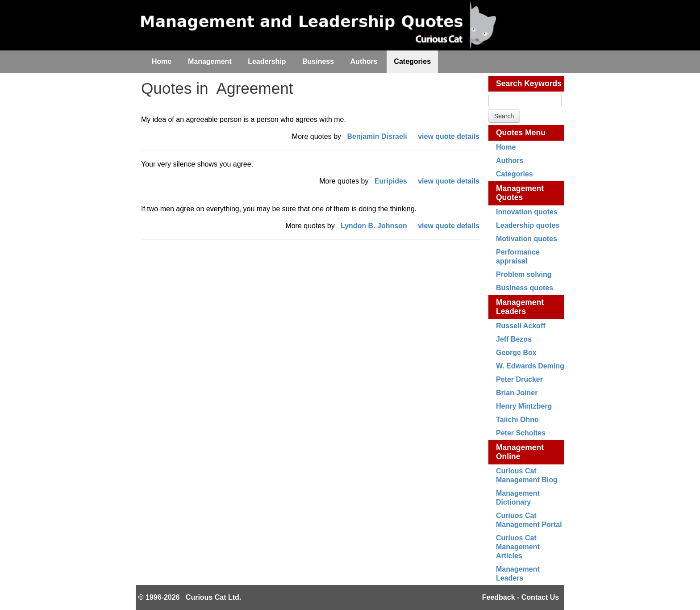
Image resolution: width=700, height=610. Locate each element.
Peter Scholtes (521, 433)
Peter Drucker (519, 379)
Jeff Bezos (514, 339)
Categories (515, 174)
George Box (516, 353)
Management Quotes (520, 193)
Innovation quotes (527, 212)
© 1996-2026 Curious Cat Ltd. (190, 597)
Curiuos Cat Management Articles (518, 547)
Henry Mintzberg (524, 406)
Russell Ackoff (521, 326)
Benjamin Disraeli (377, 136)
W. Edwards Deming (530, 366)
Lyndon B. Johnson (374, 226)
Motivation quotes (527, 239)
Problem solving (524, 274)
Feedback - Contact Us (521, 597)
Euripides (391, 181)
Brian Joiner (517, 393)
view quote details (449, 136)
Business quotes (525, 288)
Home (506, 147)
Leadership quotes (528, 225)
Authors (510, 161)
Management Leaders (520, 307)
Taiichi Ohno (517, 420)
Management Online (520, 452)
